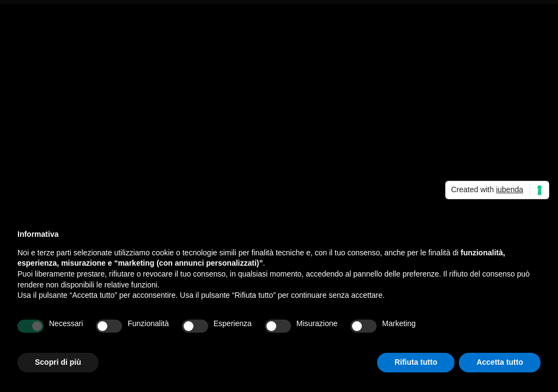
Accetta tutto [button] (500, 362)
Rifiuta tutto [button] (416, 362)
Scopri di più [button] (58, 362)
